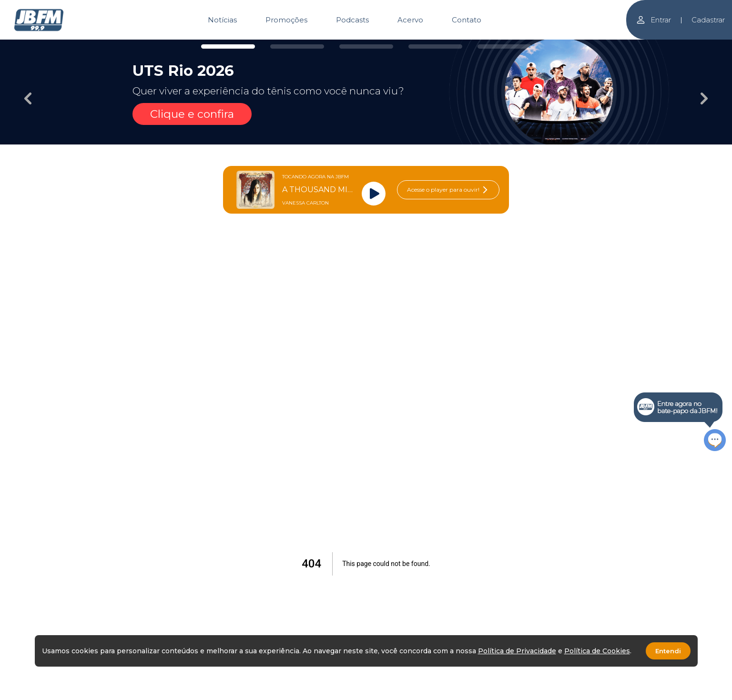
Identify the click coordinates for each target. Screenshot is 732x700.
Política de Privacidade (517, 651)
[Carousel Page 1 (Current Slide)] (228, 46)
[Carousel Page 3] (366, 46)
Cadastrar (708, 20)
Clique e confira (192, 114)
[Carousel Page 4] (435, 46)
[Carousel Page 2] (297, 46)
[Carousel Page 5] (504, 46)
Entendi (668, 651)
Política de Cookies (597, 651)
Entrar (653, 20)
